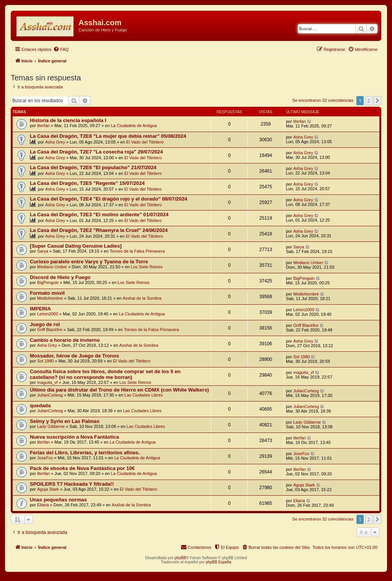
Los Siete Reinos (147, 267)
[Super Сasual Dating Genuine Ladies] (76, 246)
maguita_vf (47, 382)
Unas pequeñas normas (58, 500)
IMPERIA (40, 309)
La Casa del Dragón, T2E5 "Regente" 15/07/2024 (87, 183)
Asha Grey (55, 142)
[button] (377, 101)
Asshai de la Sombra (142, 298)
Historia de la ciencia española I (68, 120)
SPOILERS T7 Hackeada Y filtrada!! (72, 484)
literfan (43, 126)
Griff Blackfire (50, 330)
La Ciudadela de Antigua (134, 126)
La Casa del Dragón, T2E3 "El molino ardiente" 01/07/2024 (99, 215)
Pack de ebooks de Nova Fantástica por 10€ (82, 468)
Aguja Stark (48, 489)
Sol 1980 (45, 361)
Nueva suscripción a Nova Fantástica (74, 437)
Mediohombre (50, 298)
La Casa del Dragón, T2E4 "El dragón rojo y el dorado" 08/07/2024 (109, 199)
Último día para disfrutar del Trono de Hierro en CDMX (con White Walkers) (119, 390)
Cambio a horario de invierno (65, 340)
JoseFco (45, 458)
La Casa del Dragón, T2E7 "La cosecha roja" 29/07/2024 (96, 152)
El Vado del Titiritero (145, 142)
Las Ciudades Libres (144, 395)
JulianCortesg (50, 395)
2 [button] (369, 101)
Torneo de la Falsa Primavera (137, 251)
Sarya (43, 251)
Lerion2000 (48, 314)
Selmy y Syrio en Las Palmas (65, 421)
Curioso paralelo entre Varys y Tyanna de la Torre (89, 262)
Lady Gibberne (51, 426)
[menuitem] (61, 49)
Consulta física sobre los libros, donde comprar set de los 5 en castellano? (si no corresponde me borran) (105, 374)
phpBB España (218, 562)
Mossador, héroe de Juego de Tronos (74, 356)
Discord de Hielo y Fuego (60, 277)
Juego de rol (45, 324)
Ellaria (43, 505)
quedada (40, 406)
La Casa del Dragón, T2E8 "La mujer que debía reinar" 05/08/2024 (108, 136)
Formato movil (47, 293)
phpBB (180, 558)
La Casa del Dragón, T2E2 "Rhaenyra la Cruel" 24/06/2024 (99, 230)
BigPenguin (48, 282)
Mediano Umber (52, 267)
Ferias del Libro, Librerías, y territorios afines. (85, 453)
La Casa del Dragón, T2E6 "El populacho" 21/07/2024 (93, 167)
